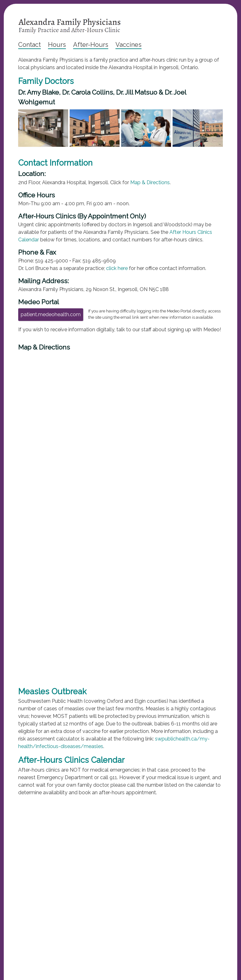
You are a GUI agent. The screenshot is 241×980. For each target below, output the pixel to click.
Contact (29, 45)
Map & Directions (150, 182)
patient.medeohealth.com (51, 314)
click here (117, 268)
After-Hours (91, 45)
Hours (57, 45)
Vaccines (129, 45)
